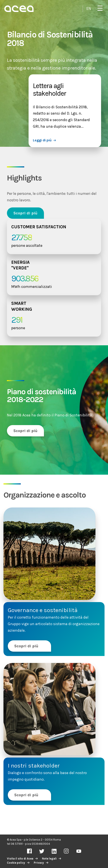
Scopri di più (25, 213)
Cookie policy (16, 863)
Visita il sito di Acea (20, 859)
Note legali (49, 859)
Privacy (39, 863)
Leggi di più (42, 140)
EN (89, 8)
